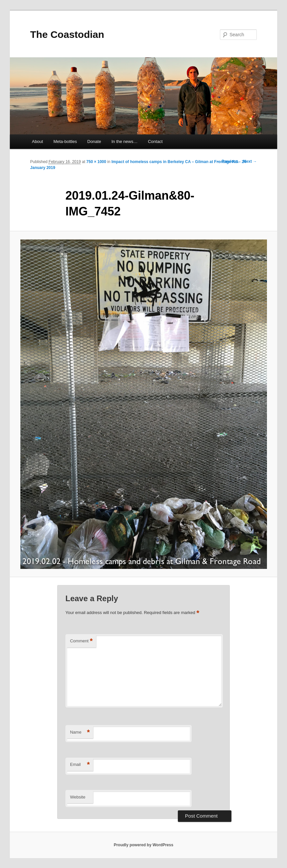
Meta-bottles (65, 141)
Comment (81, 641)
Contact (155, 141)
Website (78, 797)
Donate (94, 141)
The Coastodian (67, 34)
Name (80, 732)
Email (80, 765)
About (37, 141)
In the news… (125, 141)
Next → (250, 161)
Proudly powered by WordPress (143, 845)
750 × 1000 (96, 162)
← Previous (227, 161)
